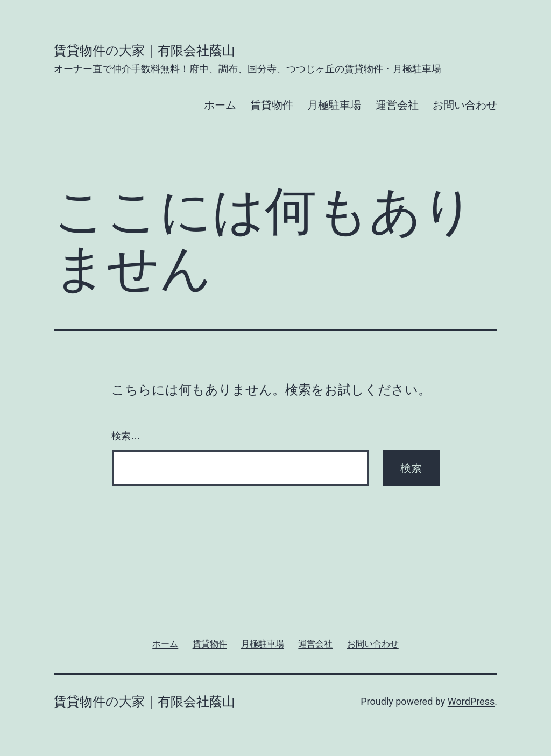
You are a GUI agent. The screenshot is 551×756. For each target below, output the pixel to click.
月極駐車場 (334, 105)
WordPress (471, 701)
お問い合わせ (465, 105)
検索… (126, 436)
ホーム (220, 105)
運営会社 (397, 105)
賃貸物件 (272, 105)
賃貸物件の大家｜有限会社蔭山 (144, 51)
